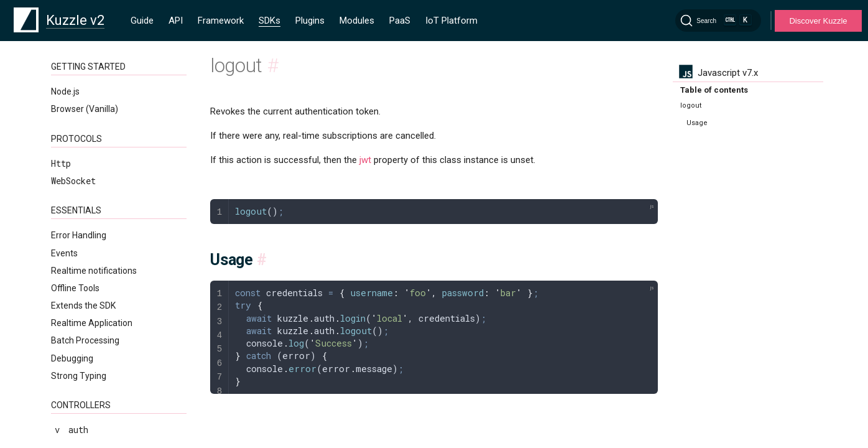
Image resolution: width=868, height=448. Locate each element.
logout (76, 81)
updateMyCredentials (108, 133)
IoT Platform (451, 21)
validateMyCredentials (113, 169)
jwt (365, 160)
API (176, 21)
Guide (142, 21)
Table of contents (714, 90)
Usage (697, 123)
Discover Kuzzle (818, 21)
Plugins (310, 21)
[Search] (718, 21)
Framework (221, 21)
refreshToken (91, 99)
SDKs (270, 21)
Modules (357, 21)
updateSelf (86, 151)
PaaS (400, 21)
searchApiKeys (93, 116)
